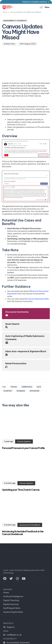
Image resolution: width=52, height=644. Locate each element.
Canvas (14, 387)
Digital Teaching (11, 600)
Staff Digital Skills (12, 608)
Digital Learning (11, 604)
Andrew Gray (9, 44)
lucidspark (21, 391)
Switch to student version (36, 2)
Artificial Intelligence (13, 596)
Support (9, 627)
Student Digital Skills (13, 612)
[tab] (26, 314)
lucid (39, 387)
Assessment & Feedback (15, 21)
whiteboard (34, 391)
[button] (43, 7)
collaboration (27, 387)
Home (6, 592)
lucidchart (8, 391)
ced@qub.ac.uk (12, 635)
